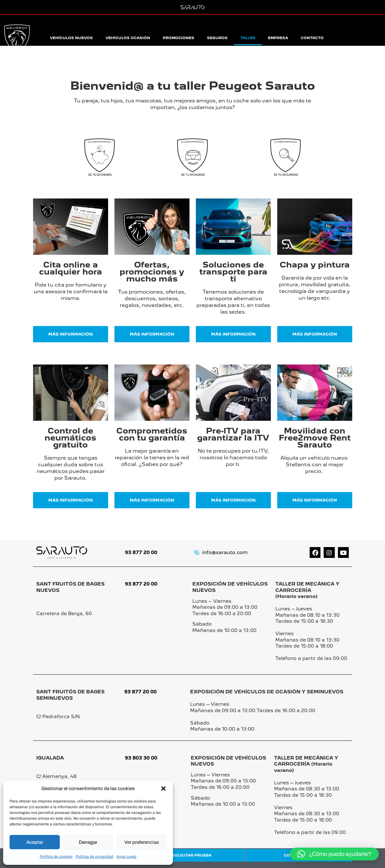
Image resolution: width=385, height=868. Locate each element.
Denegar (88, 842)
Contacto (312, 38)
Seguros (217, 38)
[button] (163, 788)
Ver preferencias (142, 842)
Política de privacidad (94, 857)
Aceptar (35, 842)
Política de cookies (56, 857)
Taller (248, 38)
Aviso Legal (126, 857)
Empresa (278, 38)
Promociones (179, 38)
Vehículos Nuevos (71, 38)
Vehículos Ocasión (128, 38)
